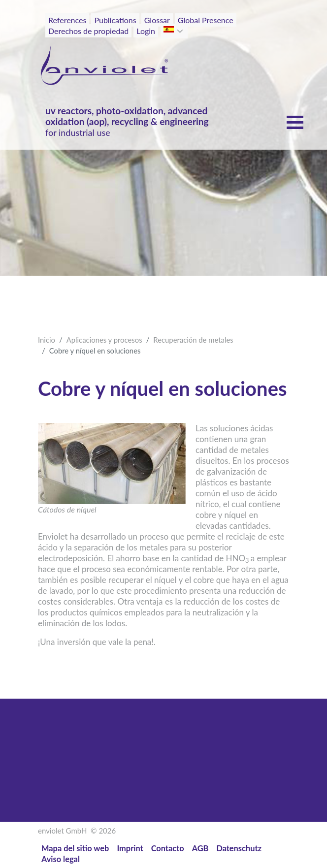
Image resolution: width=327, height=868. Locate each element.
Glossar (157, 20)
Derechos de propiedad (88, 31)
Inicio (47, 340)
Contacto (168, 848)
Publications (115, 20)
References (67, 20)
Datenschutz (239, 848)
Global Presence (206, 20)
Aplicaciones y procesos (104, 340)
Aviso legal (61, 859)
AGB (200, 848)
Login (146, 31)
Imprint (130, 848)
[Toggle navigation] (267, 38)
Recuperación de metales (193, 340)
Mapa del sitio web (75, 848)
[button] (181, 31)
